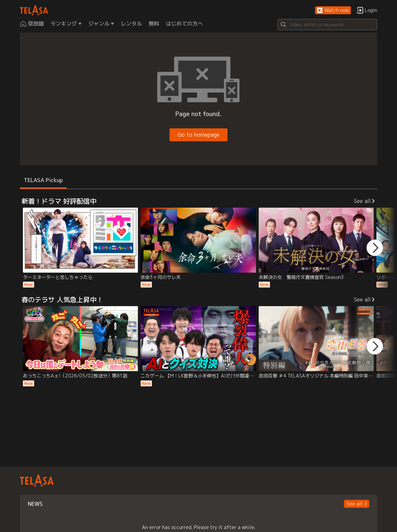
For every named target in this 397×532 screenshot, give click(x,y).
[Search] (327, 25)
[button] (333, 10)
